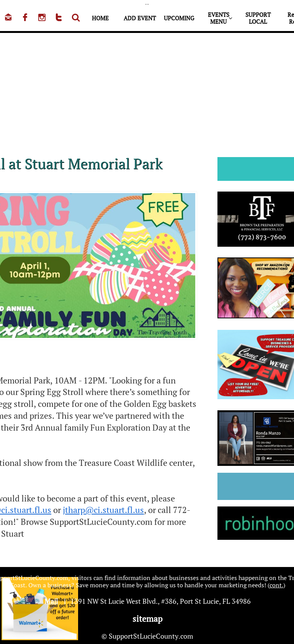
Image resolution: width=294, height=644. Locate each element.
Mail (51, 601)
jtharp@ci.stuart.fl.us (103, 510)
